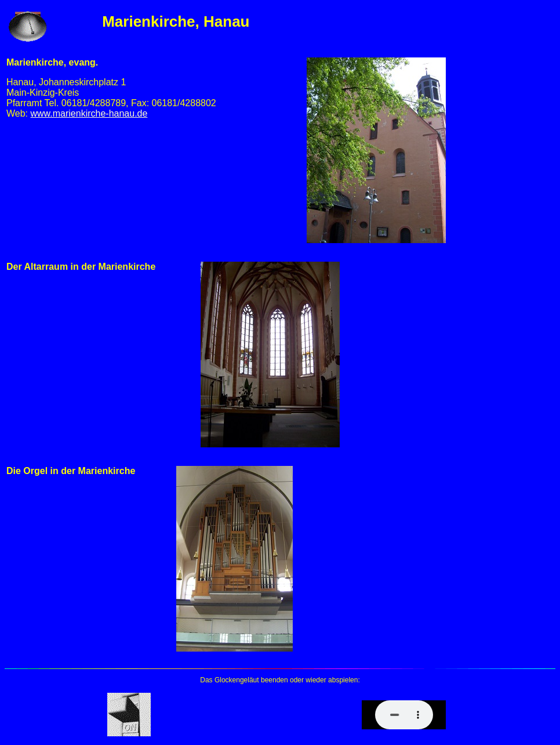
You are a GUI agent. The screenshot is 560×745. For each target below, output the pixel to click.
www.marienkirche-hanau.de (89, 113)
